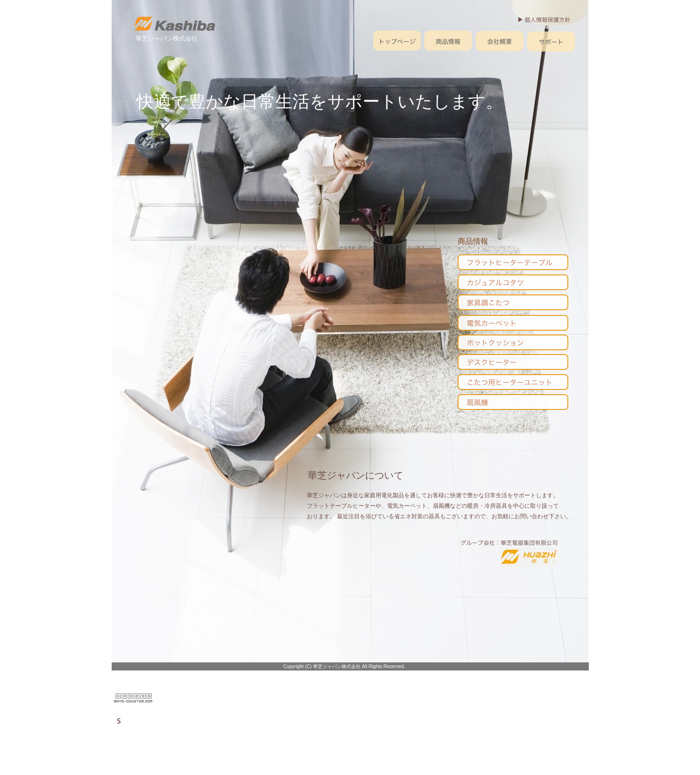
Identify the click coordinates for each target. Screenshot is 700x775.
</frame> (133, 698)
